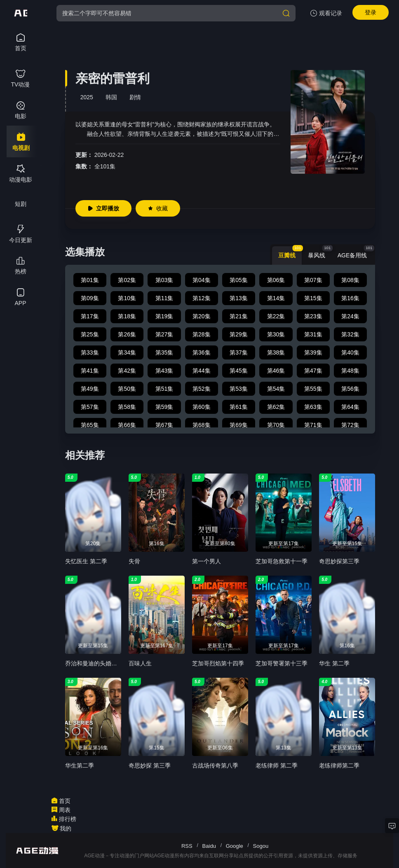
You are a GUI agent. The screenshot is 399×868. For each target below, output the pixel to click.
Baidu (209, 846)
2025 (87, 97)
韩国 (111, 97)
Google (235, 846)
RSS (187, 846)
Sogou (261, 846)
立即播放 (103, 208)
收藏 (158, 208)
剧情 (135, 97)
